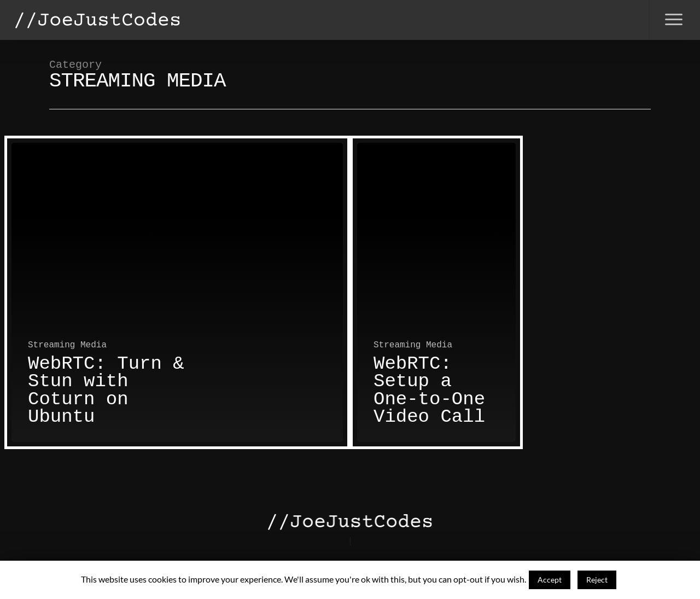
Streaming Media (67, 345)
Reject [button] (597, 580)
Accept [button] (550, 580)
